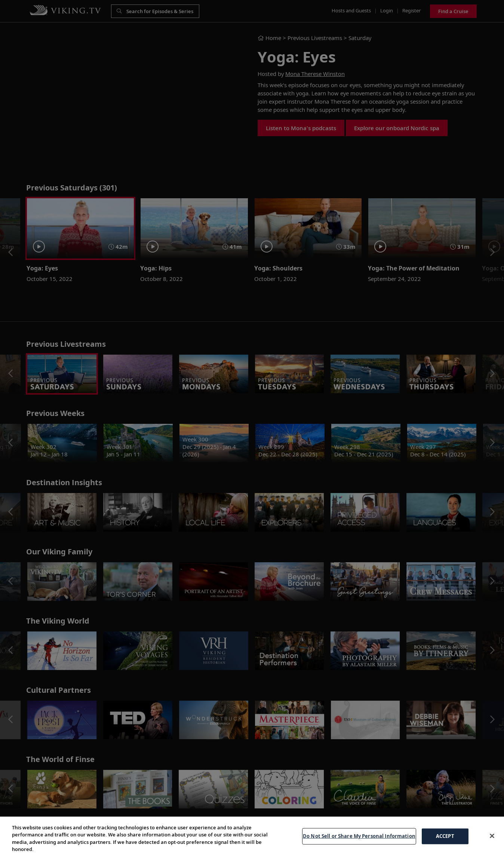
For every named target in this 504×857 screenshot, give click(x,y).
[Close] (492, 836)
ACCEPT (445, 836)
